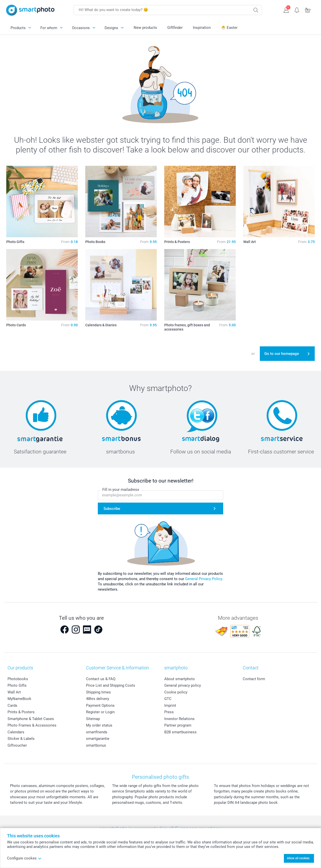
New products (145, 28)
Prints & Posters (21, 712)
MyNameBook (19, 699)
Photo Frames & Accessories (32, 725)
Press (169, 712)
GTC (168, 699)
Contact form (254, 679)
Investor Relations (179, 719)
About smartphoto (180, 679)
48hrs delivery (98, 699)
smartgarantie (98, 739)
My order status (99, 725)
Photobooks (18, 679)
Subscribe (112, 509)
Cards (12, 705)
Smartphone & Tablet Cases (31, 719)
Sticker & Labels (21, 739)
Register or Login (100, 712)
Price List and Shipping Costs (111, 685)
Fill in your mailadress (121, 490)
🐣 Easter (229, 28)
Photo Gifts (17, 685)
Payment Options (100, 705)
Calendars (16, 732)
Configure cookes (24, 858)
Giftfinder (175, 28)
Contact (251, 668)
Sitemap (93, 719)
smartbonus (96, 745)
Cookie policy (176, 692)
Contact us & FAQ (101, 679)
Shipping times (98, 692)
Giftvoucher (17, 745)
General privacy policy (183, 685)
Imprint (170, 705)
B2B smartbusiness (180, 732)
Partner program (178, 725)
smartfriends (97, 732)
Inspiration (202, 28)
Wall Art (14, 692)
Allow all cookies (298, 858)
